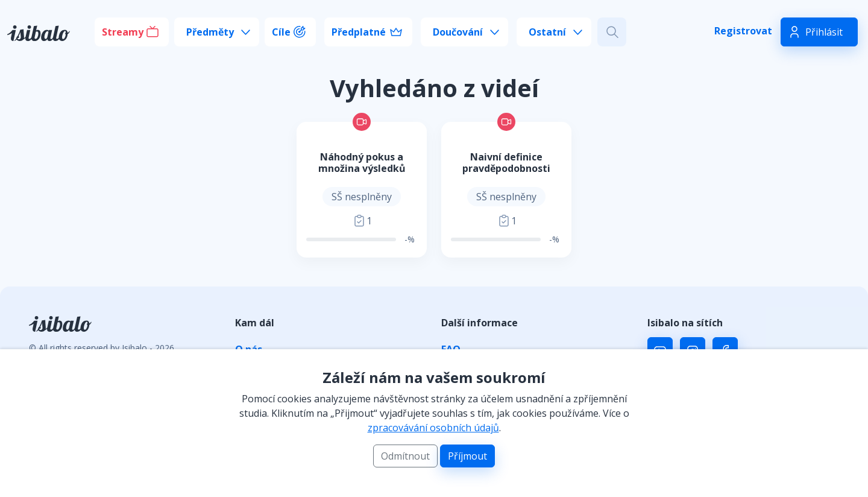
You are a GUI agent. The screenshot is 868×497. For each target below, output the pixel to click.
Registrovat (743, 31)
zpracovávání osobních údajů (433, 428)
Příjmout (467, 456)
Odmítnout (405, 456)
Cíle (281, 32)
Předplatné (359, 32)
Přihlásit (824, 32)
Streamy (123, 32)
